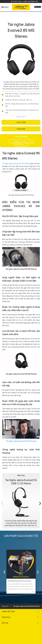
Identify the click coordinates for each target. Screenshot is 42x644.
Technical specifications (24, 143)
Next (38, 571)
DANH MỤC (6, 617)
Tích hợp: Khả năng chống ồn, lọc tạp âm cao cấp (22, 111)
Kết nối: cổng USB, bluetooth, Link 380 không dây (22, 105)
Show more (21, 117)
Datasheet (16, 142)
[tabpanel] (21, 60)
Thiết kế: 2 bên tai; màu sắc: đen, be (19, 100)
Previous (4, 571)
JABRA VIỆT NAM (8, 611)
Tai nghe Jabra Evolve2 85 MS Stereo (16, 163)
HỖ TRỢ (5, 622)
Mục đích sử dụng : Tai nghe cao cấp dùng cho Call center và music (22, 95)
